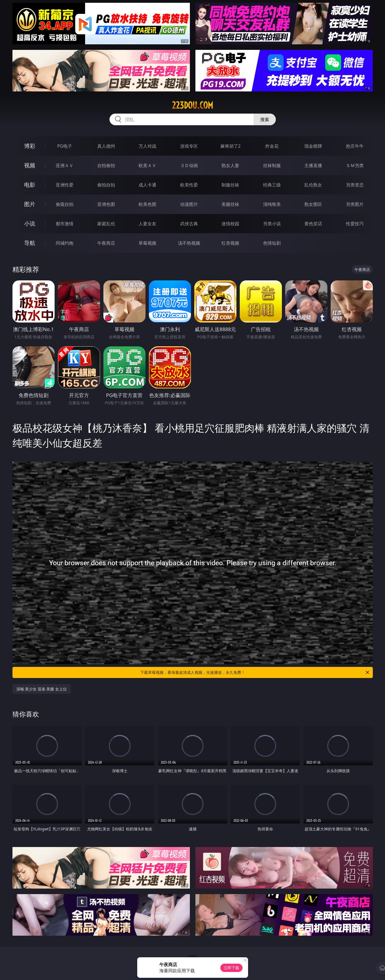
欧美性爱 (189, 185)
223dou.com (192, 105)
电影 (30, 185)
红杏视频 (230, 243)
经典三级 (272, 185)
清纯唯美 (272, 204)
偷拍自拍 (106, 185)
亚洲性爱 (65, 185)
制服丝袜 (230, 185)
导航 (30, 243)
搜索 (265, 119)
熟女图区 (313, 204)
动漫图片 (189, 204)
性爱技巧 (355, 224)
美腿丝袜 (230, 204)
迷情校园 (230, 224)
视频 (30, 165)
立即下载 (231, 968)
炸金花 (272, 146)
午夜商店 (106, 243)
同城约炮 (65, 243)
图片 (30, 204)
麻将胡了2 (230, 146)
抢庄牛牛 (355, 146)
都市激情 (65, 224)
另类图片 (355, 204)
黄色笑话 (313, 224)
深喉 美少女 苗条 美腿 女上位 (42, 689)
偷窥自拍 (65, 204)
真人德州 (106, 146)
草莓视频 (147, 243)
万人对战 (147, 146)
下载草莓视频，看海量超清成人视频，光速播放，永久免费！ (255, 672)
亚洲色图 (106, 204)
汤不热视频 (189, 243)
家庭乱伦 (106, 224)
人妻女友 (147, 224)
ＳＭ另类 (355, 165)
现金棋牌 (313, 146)
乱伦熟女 (313, 185)
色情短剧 (272, 243)
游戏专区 (189, 146)
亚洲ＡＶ (65, 165)
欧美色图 (147, 204)
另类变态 (355, 185)
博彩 (30, 146)
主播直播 (313, 165)
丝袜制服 (272, 165)
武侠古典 (189, 224)
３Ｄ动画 (189, 165)
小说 (30, 223)
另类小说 (272, 224)
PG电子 (65, 146)
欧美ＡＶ (147, 165)
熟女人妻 (230, 165)
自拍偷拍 (106, 165)
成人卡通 (147, 185)
